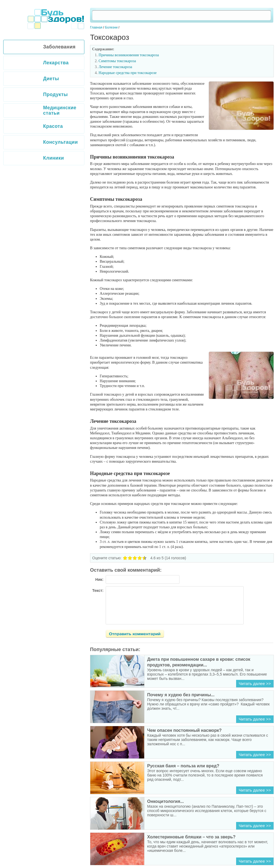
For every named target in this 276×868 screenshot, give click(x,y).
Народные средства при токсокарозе (128, 73)
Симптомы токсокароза (117, 61)
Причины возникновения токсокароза (129, 55)
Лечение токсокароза (115, 67)
